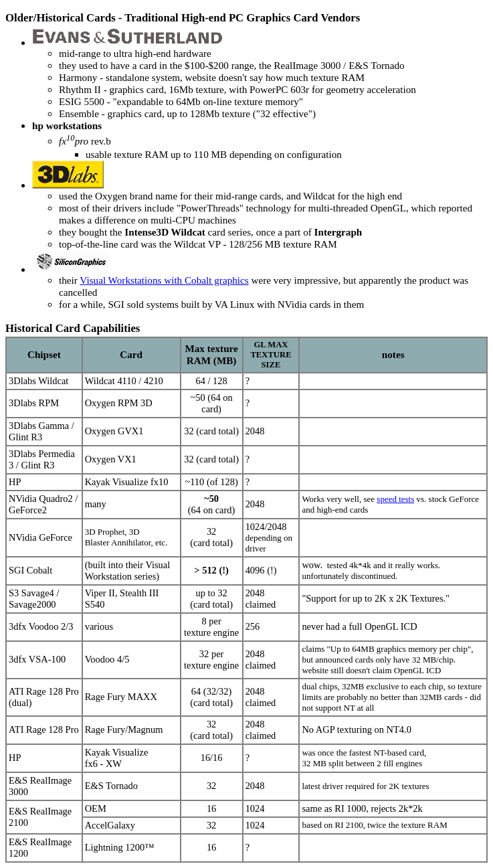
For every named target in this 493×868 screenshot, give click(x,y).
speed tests (395, 499)
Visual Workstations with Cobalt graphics (164, 280)
